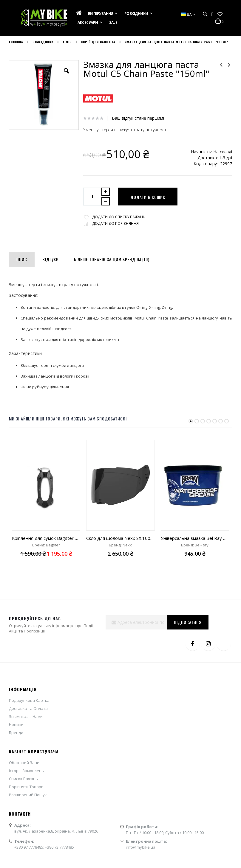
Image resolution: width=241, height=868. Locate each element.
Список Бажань (23, 779)
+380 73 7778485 (60, 847)
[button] (220, 14)
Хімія (67, 42)
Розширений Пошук (28, 795)
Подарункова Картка (29, 700)
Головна (16, 42)
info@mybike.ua (141, 847)
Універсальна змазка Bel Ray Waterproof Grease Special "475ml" (195, 538)
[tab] (22, 258)
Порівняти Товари (26, 787)
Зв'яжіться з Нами (26, 716)
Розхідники (43, 42)
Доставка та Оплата (28, 708)
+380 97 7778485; (30, 847)
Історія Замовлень (26, 771)
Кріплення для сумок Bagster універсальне (46, 538)
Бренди (16, 733)
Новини (16, 724)
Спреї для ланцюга (98, 42)
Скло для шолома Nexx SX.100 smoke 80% (120, 538)
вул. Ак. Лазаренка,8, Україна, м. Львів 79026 (56, 831)
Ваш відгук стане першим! (138, 118)
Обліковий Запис (25, 763)
